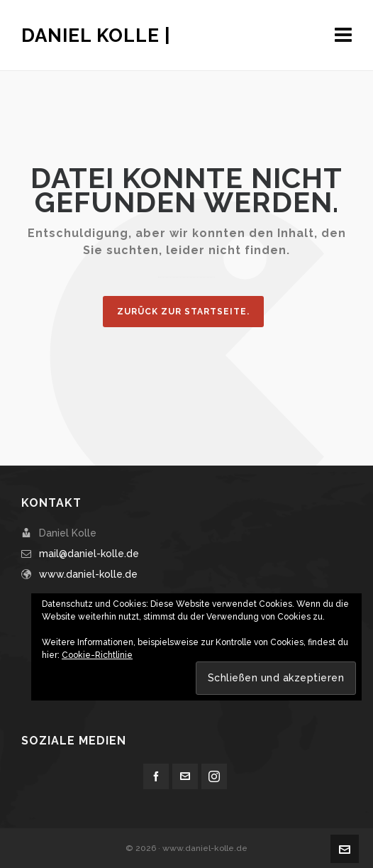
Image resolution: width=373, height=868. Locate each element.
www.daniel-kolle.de (88, 574)
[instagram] (214, 776)
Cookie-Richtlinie (97, 655)
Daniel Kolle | (96, 35)
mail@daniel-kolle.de (89, 554)
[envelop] (185, 776)
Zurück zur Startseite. (183, 312)
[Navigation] (343, 35)
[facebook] (156, 776)
